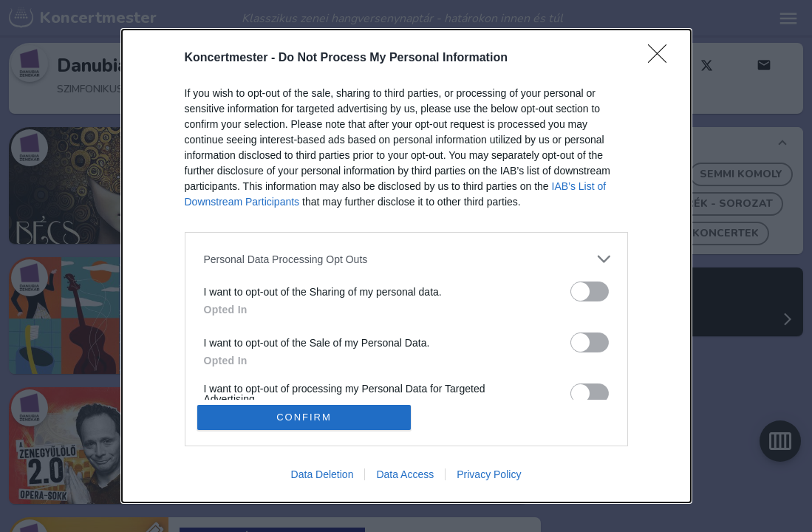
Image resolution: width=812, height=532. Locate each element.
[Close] (662, 58)
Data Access (405, 474)
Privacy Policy (489, 474)
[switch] (590, 291)
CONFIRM (304, 417)
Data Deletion (323, 474)
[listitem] (406, 259)
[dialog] (406, 266)
